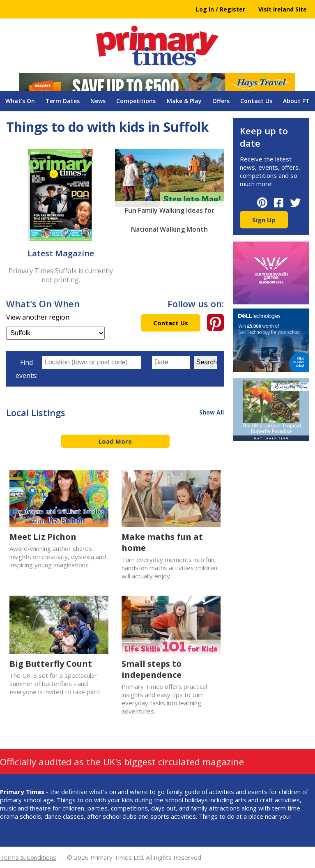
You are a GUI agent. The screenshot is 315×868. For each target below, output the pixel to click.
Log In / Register (221, 9)
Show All (212, 412)
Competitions (136, 101)
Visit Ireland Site (283, 9)
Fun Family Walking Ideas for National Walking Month (170, 213)
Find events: (26, 369)
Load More (115, 441)
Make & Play (184, 101)
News (98, 101)
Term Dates (63, 101)
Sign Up (264, 220)
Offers (221, 101)
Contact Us (256, 101)
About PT (296, 101)
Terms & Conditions (28, 857)
